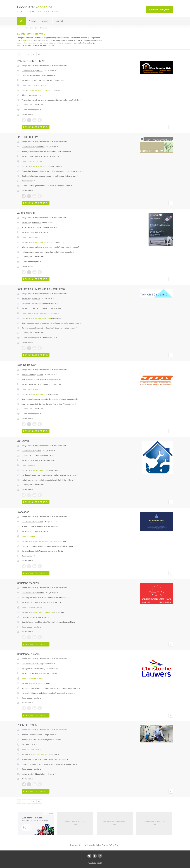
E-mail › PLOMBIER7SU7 (31, 749)
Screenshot (57, 90)
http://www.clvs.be (35, 683)
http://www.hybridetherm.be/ (39, 166)
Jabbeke (40, 374)
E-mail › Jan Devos (29, 465)
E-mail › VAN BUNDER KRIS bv (34, 85)
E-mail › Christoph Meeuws (32, 607)
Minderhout (36, 298)
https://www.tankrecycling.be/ (40, 318)
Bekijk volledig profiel (36, 127)
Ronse (39, 450)
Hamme (39, 70)
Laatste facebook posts (32, 110)
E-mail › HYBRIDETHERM (32, 161)
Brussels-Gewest (28, 735)
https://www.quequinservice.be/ (40, 242)
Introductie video (65, 186)
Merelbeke (40, 146)
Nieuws (32, 21)
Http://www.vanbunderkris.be (40, 90)
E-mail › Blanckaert (29, 536)
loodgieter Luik (27, 40)
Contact (59, 21)
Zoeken (46, 21)
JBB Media (93, 863)
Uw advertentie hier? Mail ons (75, 823)
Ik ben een (159, 9)
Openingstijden (28, 181)
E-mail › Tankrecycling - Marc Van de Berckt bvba (40, 313)
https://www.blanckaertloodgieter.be (42, 541)
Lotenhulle (40, 593)
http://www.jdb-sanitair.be (38, 394)
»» (39, 54)
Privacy (100, 863)
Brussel (39, 735)
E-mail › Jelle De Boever (31, 389)
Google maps (50, 70)
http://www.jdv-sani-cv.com (39, 470)
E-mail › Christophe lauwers (32, 678)
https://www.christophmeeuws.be (41, 612)
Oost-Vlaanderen (28, 70)
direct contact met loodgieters (28, 43)
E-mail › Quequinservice (31, 237)
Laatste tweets (28, 186)
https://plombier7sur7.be (38, 754)
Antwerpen (26, 223)
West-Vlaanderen (28, 374)
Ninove (39, 664)
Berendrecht (36, 223)
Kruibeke (40, 521)
